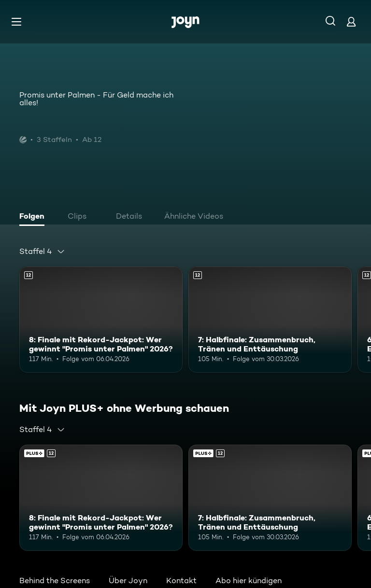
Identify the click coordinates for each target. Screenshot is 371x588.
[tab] (34, 217)
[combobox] (42, 252)
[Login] (351, 21)
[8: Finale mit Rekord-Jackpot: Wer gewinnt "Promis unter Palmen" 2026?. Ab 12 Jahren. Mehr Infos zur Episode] (101, 320)
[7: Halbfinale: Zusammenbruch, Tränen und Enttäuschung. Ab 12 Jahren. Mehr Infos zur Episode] (270, 320)
